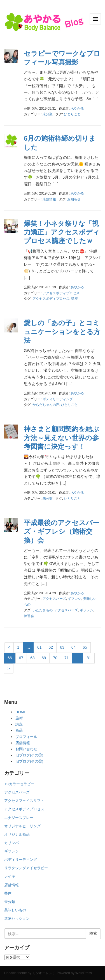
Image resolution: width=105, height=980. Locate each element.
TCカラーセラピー (19, 784)
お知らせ (74, 199)
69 (44, 658)
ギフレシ (74, 599)
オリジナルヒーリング (22, 826)
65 (85, 647)
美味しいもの (15, 910)
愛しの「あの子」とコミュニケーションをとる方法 (62, 331)
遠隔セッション (17, 918)
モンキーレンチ (44, 973)
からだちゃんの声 (46, 405)
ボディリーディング (58, 399)
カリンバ (11, 843)
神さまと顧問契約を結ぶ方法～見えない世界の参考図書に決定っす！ (61, 438)
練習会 (29, 616)
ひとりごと (72, 114)
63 (62, 647)
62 (51, 647)
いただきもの (43, 610)
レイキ (10, 876)
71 (67, 658)
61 (39, 647)
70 (55, 658)
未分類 (48, 114)
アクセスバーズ (54, 599)
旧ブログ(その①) (29, 755)
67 (21, 658)
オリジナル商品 (17, 834)
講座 (74, 299)
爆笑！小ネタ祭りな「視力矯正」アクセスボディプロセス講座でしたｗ (62, 232)
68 (32, 658)
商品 (19, 730)
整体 (8, 893)
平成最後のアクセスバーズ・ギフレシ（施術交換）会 (62, 531)
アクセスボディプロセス (61, 293)
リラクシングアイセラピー (26, 868)
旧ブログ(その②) (29, 761)
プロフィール (26, 737)
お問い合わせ (26, 749)
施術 (19, 718)
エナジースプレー (19, 818)
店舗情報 (49, 199)
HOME (21, 712)
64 (74, 647)
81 (89, 658)
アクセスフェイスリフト (24, 801)
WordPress (84, 973)
